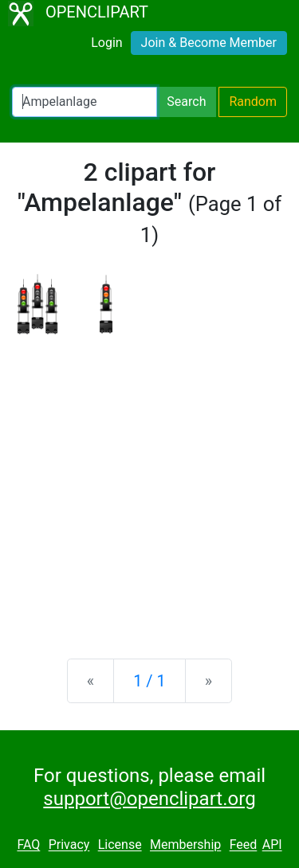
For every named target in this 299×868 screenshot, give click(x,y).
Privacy (69, 845)
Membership (185, 845)
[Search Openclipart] (85, 102)
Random (253, 102)
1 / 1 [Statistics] (149, 681)
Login (106, 43)
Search (186, 102)
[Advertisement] (149, 484)
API (272, 845)
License (120, 845)
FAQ (28, 845)
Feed (244, 845)
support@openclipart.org (149, 799)
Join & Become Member (209, 43)
